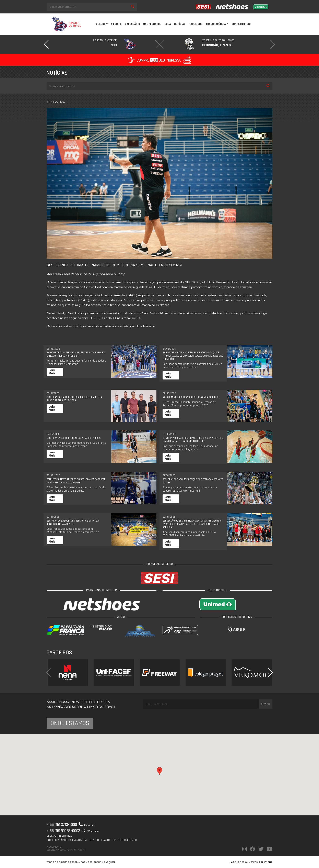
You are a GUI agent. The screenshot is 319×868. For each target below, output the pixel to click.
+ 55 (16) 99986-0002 (73, 831)
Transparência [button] (216, 24)
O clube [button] (100, 24)
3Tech (262, 862)
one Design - (240, 862)
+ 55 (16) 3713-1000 (71, 825)
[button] (46, 44)
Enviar (265, 704)
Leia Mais (52, 372)
